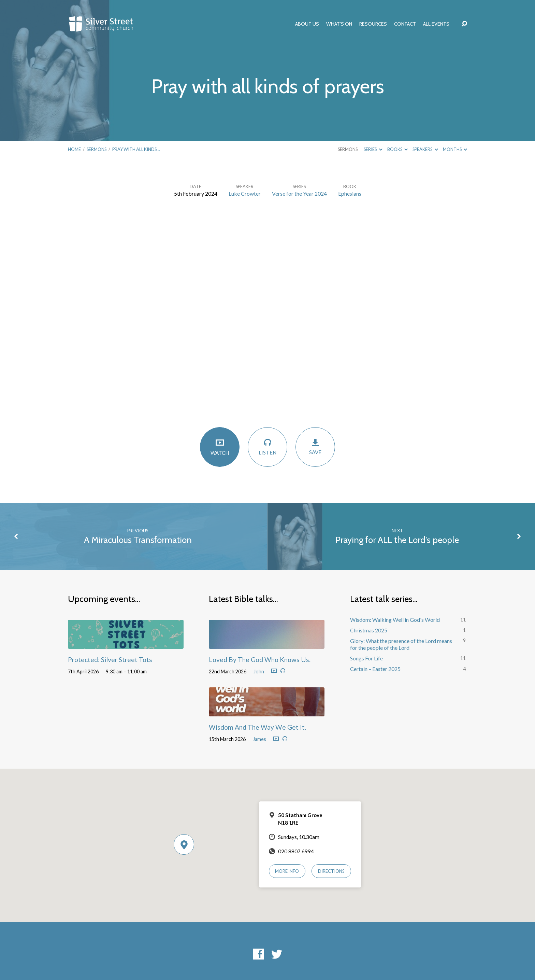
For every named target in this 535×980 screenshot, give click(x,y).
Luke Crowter (245, 193)
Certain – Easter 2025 (375, 669)
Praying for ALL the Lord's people (397, 540)
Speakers (425, 149)
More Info (287, 871)
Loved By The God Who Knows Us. (260, 660)
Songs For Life (366, 658)
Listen (267, 446)
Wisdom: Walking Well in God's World (395, 620)
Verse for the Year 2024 (299, 193)
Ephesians (350, 193)
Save (315, 447)
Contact (405, 24)
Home (74, 149)
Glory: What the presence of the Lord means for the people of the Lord (401, 644)
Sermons (97, 149)
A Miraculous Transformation (138, 540)
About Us (307, 24)
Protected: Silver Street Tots (110, 660)
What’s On (339, 24)
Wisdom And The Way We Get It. (257, 727)
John (259, 671)
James (259, 739)
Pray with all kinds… (136, 149)
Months (455, 149)
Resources (373, 24)
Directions (331, 871)
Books (397, 149)
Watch (220, 447)
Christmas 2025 (369, 630)
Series (373, 149)
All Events (436, 24)
